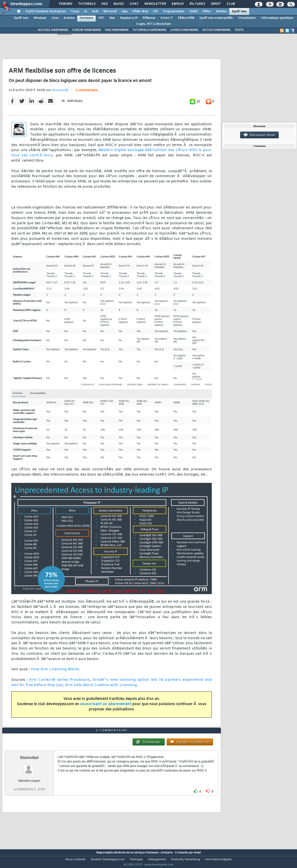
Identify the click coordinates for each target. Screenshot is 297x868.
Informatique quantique (277, 18)
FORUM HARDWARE (87, 30)
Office (207, 12)
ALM (95, 12)
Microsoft (110, 12)
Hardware (86, 18)
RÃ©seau (149, 18)
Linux (55, 18)
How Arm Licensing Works (55, 673)
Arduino (69, 18)
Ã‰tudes (197, 4)
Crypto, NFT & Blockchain (154, 24)
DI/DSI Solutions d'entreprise (46, 12)
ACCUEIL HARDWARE (53, 30)
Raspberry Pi (129, 18)
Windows (40, 18)
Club (231, 4)
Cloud (75, 12)
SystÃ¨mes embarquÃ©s (216, 18)
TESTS (239, 30)
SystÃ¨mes (239, 12)
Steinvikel (29, 767)
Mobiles (221, 12)
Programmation (174, 12)
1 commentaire (87, 93)
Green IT (167, 18)
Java (124, 12)
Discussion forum (259, 135)
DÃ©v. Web (140, 12)
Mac (112, 18)
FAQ (105, 4)
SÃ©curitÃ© (186, 18)
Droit (216, 4)
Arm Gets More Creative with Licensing (101, 688)
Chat (134, 4)
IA (85, 12)
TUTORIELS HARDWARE (150, 30)
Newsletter (155, 4)
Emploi (178, 4)
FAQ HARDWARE (117, 30)
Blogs (119, 4)
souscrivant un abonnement (106, 708)
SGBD (193, 12)
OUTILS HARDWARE (216, 30)
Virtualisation (247, 18)
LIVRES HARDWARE (184, 30)
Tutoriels (87, 4)
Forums (66, 4)
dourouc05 (60, 93)
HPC (101, 18)
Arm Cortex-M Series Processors (59, 683)
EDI (156, 12)
